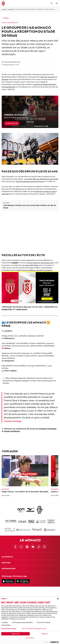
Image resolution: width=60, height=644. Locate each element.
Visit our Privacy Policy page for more (34, 629)
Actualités (11, 9)
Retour (5, 18)
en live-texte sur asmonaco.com (40, 263)
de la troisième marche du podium (37, 270)
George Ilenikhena (12, 431)
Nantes (5, 79)
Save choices (30, 638)
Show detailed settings (9, 629)
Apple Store (21, 309)
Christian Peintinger (48, 429)
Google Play (7, 309)
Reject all (45, 634)
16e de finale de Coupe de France (30, 181)
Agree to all (15, 634)
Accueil (4, 9)
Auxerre (52, 77)
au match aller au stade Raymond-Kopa (41, 179)
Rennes (44, 77)
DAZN (15, 263)
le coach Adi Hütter (31, 265)
